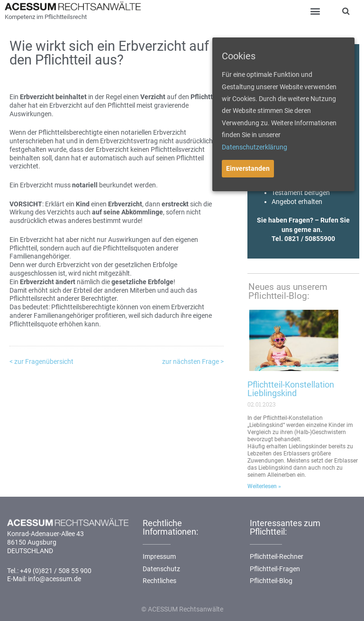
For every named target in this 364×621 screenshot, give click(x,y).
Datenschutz (161, 569)
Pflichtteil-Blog (271, 581)
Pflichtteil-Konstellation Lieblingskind (291, 389)
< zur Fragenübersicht (41, 361)
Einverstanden (248, 168)
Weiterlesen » (264, 486)
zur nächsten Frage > (193, 361)
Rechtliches (159, 581)
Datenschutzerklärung (255, 147)
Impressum (159, 556)
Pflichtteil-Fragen (275, 569)
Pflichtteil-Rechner (277, 556)
